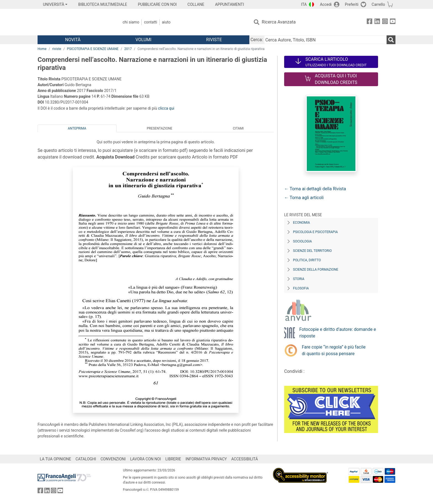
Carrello (378, 4)
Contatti (151, 22)
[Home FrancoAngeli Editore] (74, 22)
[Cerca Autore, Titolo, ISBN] (325, 40)
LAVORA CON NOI (146, 459)
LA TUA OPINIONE (56, 459)
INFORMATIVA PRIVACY (206, 459)
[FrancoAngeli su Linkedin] (377, 22)
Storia (299, 279)
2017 (128, 49)
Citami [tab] (238, 128)
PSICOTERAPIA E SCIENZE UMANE (93, 49)
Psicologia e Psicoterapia (315, 232)
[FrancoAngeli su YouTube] (393, 22)
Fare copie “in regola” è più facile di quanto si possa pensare (334, 350)
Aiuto (166, 22)
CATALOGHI (86, 459)
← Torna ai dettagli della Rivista (315, 189)
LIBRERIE (173, 459)
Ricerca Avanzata (279, 22)
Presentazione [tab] (159, 128)
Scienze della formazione (316, 270)
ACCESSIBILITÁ (245, 459)
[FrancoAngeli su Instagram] (385, 22)
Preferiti (352, 4)
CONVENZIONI (113, 459)
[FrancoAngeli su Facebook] (369, 22)
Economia (301, 223)
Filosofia (301, 288)
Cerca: (257, 40)
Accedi (326, 4)
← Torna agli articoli (304, 198)
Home (42, 49)
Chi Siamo (131, 22)
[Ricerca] (391, 40)
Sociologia (302, 241)
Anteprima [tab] (77, 128)
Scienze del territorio (312, 251)
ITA (304, 4)
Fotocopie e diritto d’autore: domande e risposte (338, 333)
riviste (57, 49)
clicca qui (166, 108)
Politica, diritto (307, 260)
